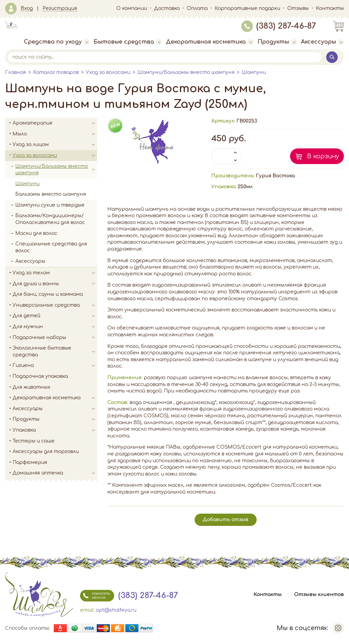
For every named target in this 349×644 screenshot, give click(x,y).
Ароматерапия (55, 123)
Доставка (167, 8)
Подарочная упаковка (40, 376)
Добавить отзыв (226, 520)
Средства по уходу (57, 42)
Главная (16, 72)
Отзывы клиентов (319, 594)
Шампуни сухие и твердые (50, 205)
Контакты (330, 8)
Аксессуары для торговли (46, 452)
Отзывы (298, 8)
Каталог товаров (56, 72)
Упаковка (55, 430)
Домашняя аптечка (55, 473)
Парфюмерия (30, 462)
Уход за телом (55, 273)
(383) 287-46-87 (279, 26)
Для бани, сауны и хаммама (48, 294)
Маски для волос (36, 233)
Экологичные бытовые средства (55, 351)
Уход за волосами (108, 72)
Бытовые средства (128, 42)
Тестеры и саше (34, 441)
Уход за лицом (55, 145)
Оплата (197, 8)
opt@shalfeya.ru (116, 610)
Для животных (32, 387)
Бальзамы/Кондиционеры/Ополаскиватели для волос (50, 219)
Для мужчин (55, 327)
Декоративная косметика (210, 42)
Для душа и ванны (55, 284)
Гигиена (55, 366)
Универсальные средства (55, 305)
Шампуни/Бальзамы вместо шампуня (186, 72)
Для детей (55, 316)
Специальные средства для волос (51, 247)
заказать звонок (95, 596)
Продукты (277, 42)
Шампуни (254, 72)
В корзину (323, 156)
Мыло (55, 134)
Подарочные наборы (55, 338)
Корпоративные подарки (247, 8)
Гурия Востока (275, 176)
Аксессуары (322, 42)
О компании (132, 8)
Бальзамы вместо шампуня (51, 194)
